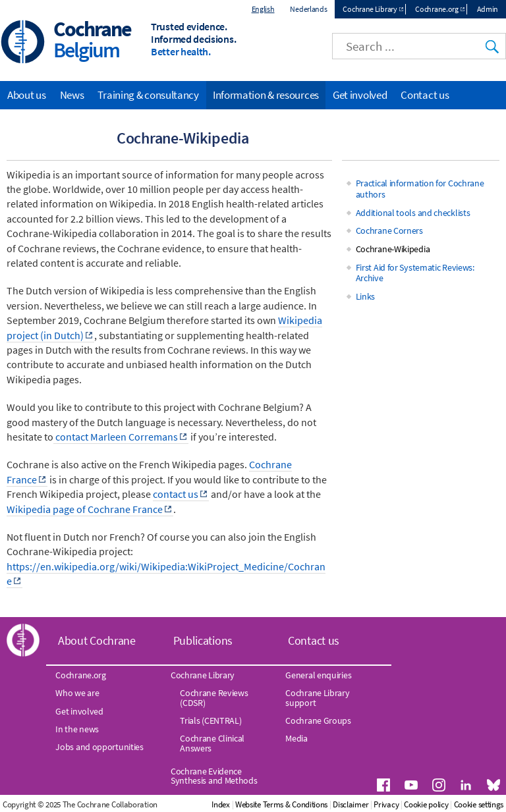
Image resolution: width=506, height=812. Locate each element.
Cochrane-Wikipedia (393, 249)
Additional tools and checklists (413, 213)
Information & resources (266, 95)
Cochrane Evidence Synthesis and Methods (214, 776)
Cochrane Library (370, 9)
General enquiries (318, 675)
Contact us (425, 95)
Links (366, 296)
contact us (176, 494)
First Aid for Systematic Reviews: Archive (415, 273)
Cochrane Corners (389, 230)
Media (296, 738)
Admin (488, 9)
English (263, 9)
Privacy (386, 804)
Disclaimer (351, 804)
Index (221, 804)
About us (27, 95)
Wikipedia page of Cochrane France (85, 509)
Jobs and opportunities (99, 747)
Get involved (360, 95)
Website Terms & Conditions (281, 804)
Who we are (77, 693)
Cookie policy (426, 804)
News (72, 95)
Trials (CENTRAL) (211, 720)
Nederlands (308, 9)
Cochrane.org (436, 9)
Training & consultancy (148, 95)
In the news (77, 729)
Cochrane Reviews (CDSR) (214, 697)
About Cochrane (97, 640)
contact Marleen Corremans (116, 437)
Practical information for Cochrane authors (420, 189)
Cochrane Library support (317, 697)
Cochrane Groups (318, 720)
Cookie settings (479, 804)
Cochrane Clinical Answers (212, 743)
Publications (203, 640)
